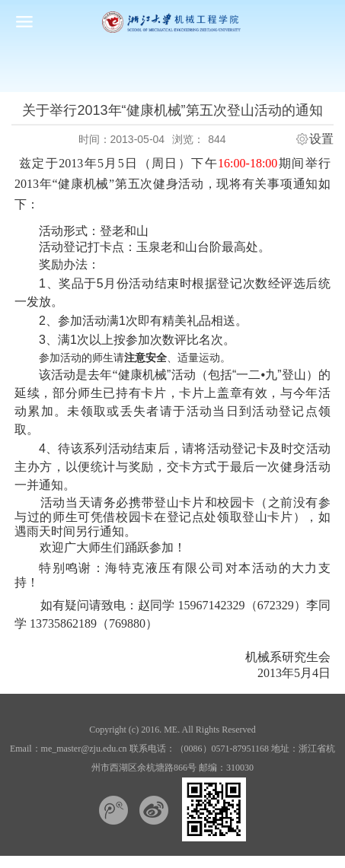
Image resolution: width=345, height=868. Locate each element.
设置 (321, 139)
